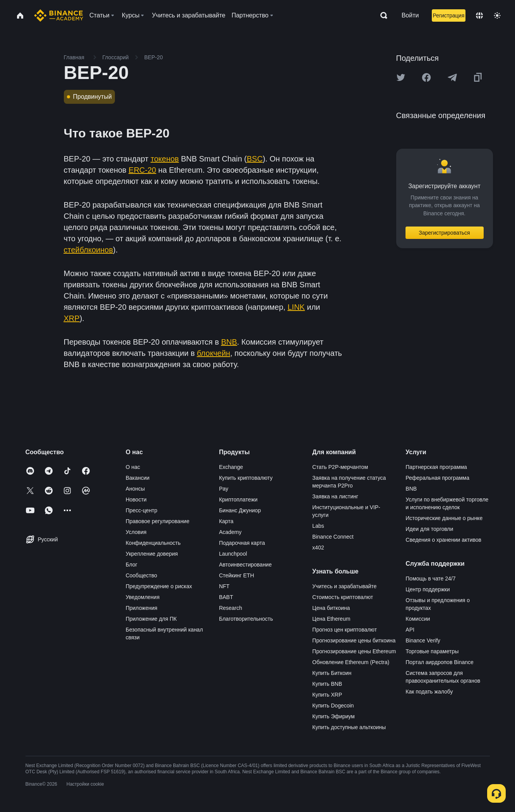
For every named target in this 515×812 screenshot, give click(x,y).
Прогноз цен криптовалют (345, 630)
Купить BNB (327, 684)
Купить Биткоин (332, 673)
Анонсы (135, 489)
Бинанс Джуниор (240, 510)
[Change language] (479, 15)
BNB (411, 489)
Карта (226, 521)
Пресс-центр (142, 510)
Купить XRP (327, 695)
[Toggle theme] (497, 15)
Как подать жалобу (429, 692)
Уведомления (143, 597)
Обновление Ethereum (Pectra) (351, 662)
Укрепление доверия (152, 554)
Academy (230, 532)
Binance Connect (333, 537)
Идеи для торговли (429, 529)
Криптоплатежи (238, 500)
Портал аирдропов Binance (440, 662)
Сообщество (141, 575)
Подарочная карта (242, 543)
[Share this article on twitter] (401, 77)
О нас (133, 467)
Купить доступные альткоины (349, 727)
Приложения (142, 608)
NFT (224, 586)
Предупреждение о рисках (159, 586)
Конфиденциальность (153, 543)
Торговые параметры (432, 651)
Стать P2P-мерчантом (340, 467)
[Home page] (59, 15)
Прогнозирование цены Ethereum (354, 651)
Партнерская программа (436, 467)
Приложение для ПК (151, 619)
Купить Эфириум (334, 716)
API (410, 630)
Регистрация (448, 15)
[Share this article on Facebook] (426, 77)
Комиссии (418, 619)
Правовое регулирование (158, 521)
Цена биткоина (331, 608)
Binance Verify (423, 640)
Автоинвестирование (245, 565)
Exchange (231, 467)
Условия (136, 532)
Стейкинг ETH (237, 575)
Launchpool (233, 554)
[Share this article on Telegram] (452, 77)
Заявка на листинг (335, 496)
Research (231, 608)
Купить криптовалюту (246, 478)
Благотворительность (246, 619)
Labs (318, 526)
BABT (226, 597)
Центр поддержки (428, 589)
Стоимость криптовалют (343, 597)
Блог (132, 565)
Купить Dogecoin (333, 706)
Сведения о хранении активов (443, 540)
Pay (224, 489)
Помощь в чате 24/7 (430, 579)
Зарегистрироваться (444, 233)
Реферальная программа (437, 478)
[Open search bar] (382, 15)
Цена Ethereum (331, 619)
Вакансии (138, 478)
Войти (410, 15)
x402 (318, 548)
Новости (136, 500)
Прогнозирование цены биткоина (354, 640)
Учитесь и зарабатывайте (344, 586)
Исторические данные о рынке (444, 518)
